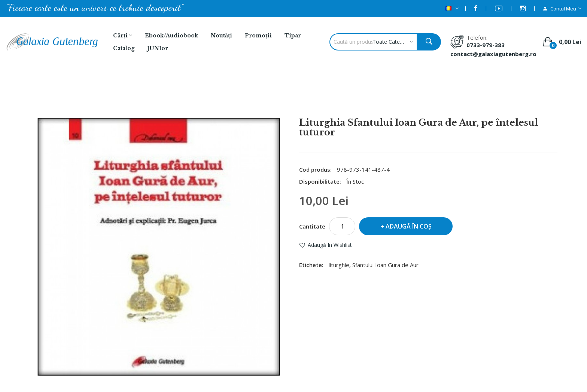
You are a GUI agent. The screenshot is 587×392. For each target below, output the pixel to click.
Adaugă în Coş (409, 226)
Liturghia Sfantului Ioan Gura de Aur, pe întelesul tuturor (303, 98)
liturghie (339, 265)
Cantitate (312, 226)
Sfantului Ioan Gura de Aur (385, 265)
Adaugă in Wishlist (330, 245)
